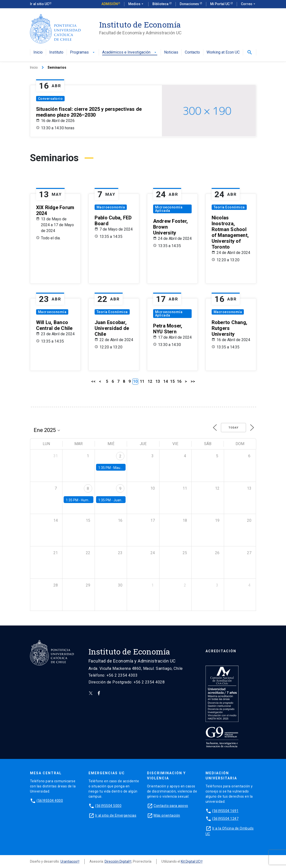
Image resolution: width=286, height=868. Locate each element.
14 (166, 381)
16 (179, 381)
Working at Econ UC (223, 52)
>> (193, 381)
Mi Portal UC (220, 4)
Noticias (171, 52)
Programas (83, 52)
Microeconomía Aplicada (169, 209)
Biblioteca (161, 4)
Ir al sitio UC (39, 4)
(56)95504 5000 (108, 806)
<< (93, 381)
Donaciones (190, 4)
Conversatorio (50, 99)
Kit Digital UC (191, 861)
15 (172, 381)
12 (150, 381)
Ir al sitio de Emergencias (116, 815)
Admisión (110, 4)
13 (158, 381)
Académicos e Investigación (130, 52)
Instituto (56, 52)
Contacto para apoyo (171, 806)
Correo (249, 4)
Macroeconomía (111, 207)
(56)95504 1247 (225, 819)
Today (233, 428)
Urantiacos (69, 861)
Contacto (192, 52)
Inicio (38, 52)
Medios (136, 4)
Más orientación (167, 815)
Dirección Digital (117, 861)
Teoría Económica (229, 207)
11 (142, 381)
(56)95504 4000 (50, 801)
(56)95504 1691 (225, 811)
